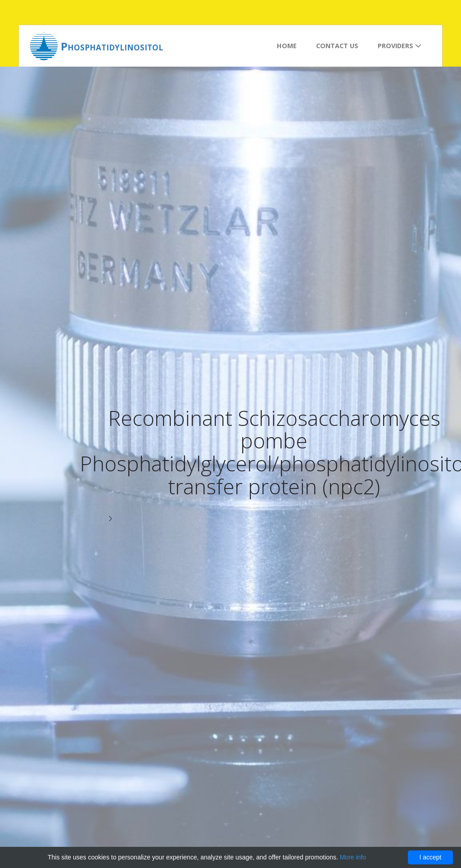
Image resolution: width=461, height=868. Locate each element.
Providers (400, 46)
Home (287, 46)
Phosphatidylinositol (112, 46)
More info (353, 857)
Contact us (337, 46)
